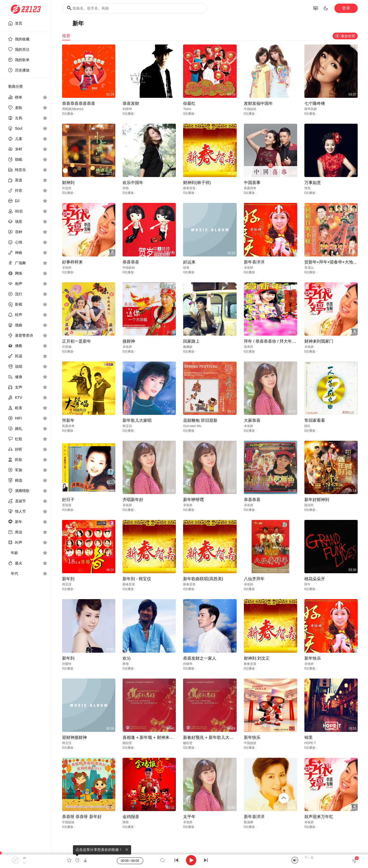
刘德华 (127, 109)
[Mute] (295, 860)
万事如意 (313, 183)
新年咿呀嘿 (193, 500)
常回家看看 (315, 420)
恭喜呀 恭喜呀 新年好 (82, 817)
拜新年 (68, 420)
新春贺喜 (189, 188)
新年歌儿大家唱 (137, 420)
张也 (307, 188)
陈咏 (126, 822)
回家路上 (191, 341)
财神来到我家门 (319, 341)
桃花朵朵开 (315, 579)
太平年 (189, 817)
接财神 (129, 341)
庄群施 (67, 347)
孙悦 (126, 188)
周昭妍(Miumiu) (73, 109)
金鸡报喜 (131, 817)
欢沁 (127, 658)
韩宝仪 (127, 426)
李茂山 (309, 268)
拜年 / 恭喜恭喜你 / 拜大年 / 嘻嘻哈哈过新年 (284, 341)
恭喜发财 (131, 103)
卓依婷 (67, 268)
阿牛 (307, 584)
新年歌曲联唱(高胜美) (203, 579)
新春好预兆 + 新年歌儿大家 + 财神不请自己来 (225, 737)
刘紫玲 (67, 664)
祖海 (186, 268)
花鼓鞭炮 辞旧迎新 (200, 420)
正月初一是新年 (77, 341)
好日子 (68, 500)
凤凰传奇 (250, 188)
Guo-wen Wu (192, 426)
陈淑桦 (249, 822)
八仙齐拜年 (254, 579)
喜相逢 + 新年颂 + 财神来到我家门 (154, 737)
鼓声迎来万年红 (319, 817)
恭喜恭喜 (131, 262)
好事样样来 (72, 262)
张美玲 (249, 347)
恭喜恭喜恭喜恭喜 (79, 103)
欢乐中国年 (133, 183)
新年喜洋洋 (254, 262)
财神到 (68, 183)
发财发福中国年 (258, 103)
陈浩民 (309, 505)
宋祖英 (67, 505)
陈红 (307, 426)
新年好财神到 (317, 500)
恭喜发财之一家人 (200, 658)
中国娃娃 (250, 109)
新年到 (68, 579)
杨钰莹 (127, 743)
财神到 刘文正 (257, 658)
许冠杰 (67, 188)
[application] (184, 860)
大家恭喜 (252, 420)
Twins (187, 109)
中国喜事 (252, 183)
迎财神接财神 (74, 737)
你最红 (189, 103)
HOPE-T (310, 743)
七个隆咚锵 (315, 103)
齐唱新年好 (133, 500)
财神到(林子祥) (197, 183)
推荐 (66, 36)
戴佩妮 (188, 347)
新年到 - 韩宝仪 (137, 579)
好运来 (189, 262)
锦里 (309, 737)
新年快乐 (313, 658)
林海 (126, 664)
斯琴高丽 (311, 109)
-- (24, 858)
